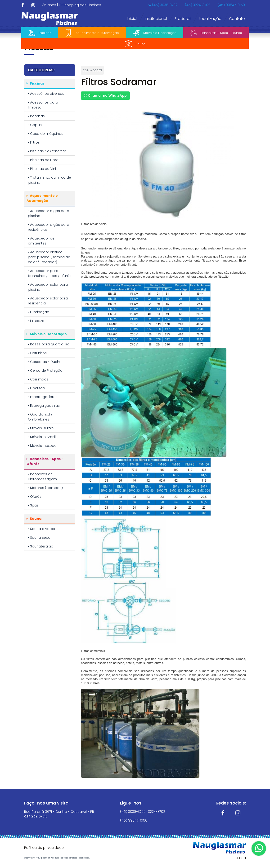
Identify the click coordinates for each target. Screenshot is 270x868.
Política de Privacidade (155, 855)
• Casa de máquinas (46, 134)
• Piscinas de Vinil (42, 169)
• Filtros (34, 142)
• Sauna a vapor (42, 529)
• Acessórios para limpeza (43, 105)
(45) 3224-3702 (198, 5)
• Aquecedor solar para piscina (48, 287)
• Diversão (36, 388)
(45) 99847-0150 (231, 5)
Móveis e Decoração (155, 33)
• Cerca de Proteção (45, 371)
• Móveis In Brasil (42, 437)
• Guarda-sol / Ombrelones (40, 417)
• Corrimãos (38, 379)
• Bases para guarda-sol (49, 344)
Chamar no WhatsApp (105, 95)
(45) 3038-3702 (163, 5)
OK (242, 857)
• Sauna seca (39, 538)
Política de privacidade (44, 848)
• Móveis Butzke (41, 428)
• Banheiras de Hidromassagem (42, 477)
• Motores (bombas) (45, 488)
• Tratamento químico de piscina (49, 180)
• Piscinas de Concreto (47, 151)
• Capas (35, 125)
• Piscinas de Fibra (43, 160)
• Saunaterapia (41, 546)
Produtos (183, 19)
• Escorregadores (43, 397)
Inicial (132, 19)
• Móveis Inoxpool (43, 446)
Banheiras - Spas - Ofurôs (216, 33)
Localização (210, 19)
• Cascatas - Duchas (46, 362)
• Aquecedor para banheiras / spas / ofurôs (50, 273)
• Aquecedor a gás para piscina (49, 213)
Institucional (156, 19)
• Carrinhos (37, 353)
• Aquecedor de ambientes (41, 241)
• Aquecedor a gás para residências (49, 227)
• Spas (33, 505)
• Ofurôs (35, 497)
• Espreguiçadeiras (44, 406)
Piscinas (40, 33)
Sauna (135, 44)
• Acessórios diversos (46, 94)
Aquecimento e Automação (92, 33)
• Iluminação (39, 312)
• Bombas (36, 116)
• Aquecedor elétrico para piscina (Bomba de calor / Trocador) (49, 257)
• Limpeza (36, 321)
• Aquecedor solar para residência (48, 301)
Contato (237, 19)
